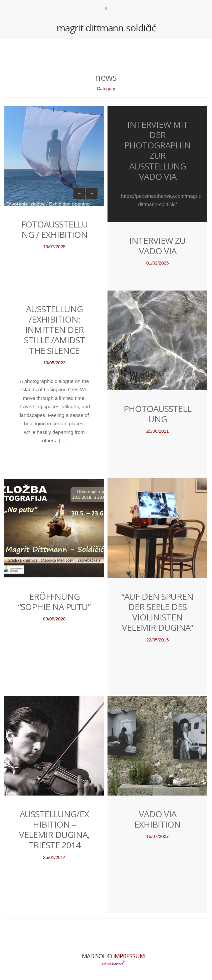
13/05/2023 (54, 363)
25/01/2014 (54, 857)
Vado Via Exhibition (157, 819)
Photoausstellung (157, 414)
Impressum (129, 956)
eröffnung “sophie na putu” (54, 602)
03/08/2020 (54, 619)
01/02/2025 (158, 263)
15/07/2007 (158, 836)
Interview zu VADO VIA (157, 246)
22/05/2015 (158, 640)
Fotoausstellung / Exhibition (54, 229)
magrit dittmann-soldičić (106, 28)
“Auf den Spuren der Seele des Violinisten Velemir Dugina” (157, 612)
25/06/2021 (158, 431)
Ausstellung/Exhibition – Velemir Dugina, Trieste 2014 (54, 830)
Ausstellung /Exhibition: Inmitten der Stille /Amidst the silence (54, 330)
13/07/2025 (54, 247)
